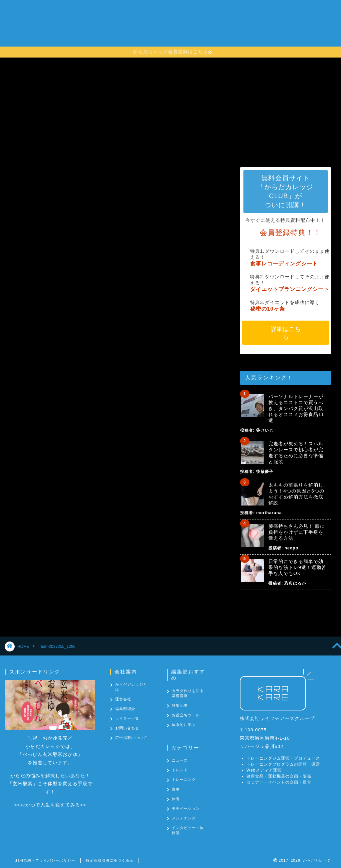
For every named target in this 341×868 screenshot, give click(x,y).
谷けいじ (265, 430)
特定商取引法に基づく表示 (110, 860)
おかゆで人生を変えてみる (50, 805)
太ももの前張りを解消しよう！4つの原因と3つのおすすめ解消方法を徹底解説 (296, 494)
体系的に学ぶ (184, 725)
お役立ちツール (186, 715)
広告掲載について (131, 738)
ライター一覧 (127, 718)
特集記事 (180, 705)
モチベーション (186, 808)
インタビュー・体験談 (188, 830)
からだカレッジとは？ (121, 25)
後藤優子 (265, 472)
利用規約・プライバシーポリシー (45, 860)
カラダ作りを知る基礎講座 (189, 25)
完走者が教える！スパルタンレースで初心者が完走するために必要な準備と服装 (296, 453)
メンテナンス (184, 818)
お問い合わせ (111, 39)
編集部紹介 (125, 709)
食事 (176, 789)
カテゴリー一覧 (249, 25)
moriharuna (269, 513)
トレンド (180, 770)
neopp (291, 548)
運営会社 (123, 699)
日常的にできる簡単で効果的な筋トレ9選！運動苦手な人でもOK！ (297, 567)
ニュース (180, 760)
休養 (176, 799)
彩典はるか (295, 583)
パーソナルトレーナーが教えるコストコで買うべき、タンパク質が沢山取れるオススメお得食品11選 (296, 408)
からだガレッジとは (131, 687)
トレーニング (184, 780)
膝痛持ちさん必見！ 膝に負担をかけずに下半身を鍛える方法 (297, 532)
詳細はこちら (285, 333)
